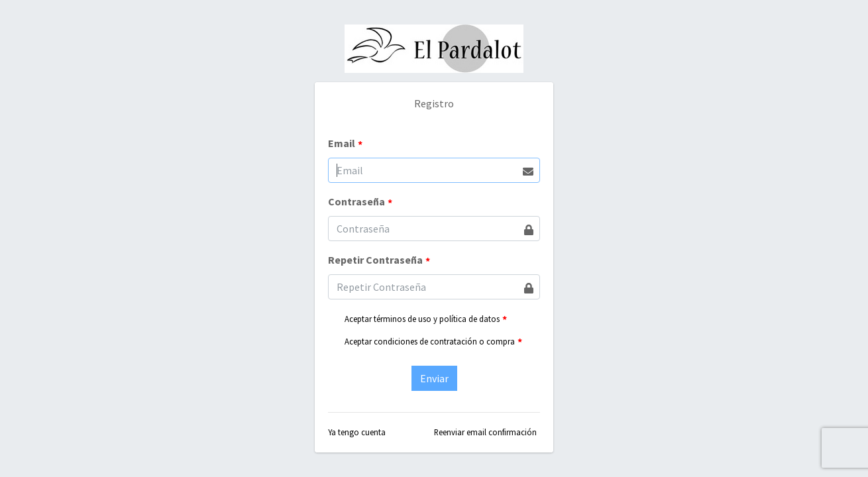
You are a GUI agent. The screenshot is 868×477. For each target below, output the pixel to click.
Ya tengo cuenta (357, 432)
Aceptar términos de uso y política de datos (422, 319)
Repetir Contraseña (379, 260)
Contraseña (360, 202)
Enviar (434, 378)
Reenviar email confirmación (485, 432)
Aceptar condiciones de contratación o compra (430, 341)
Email (345, 144)
